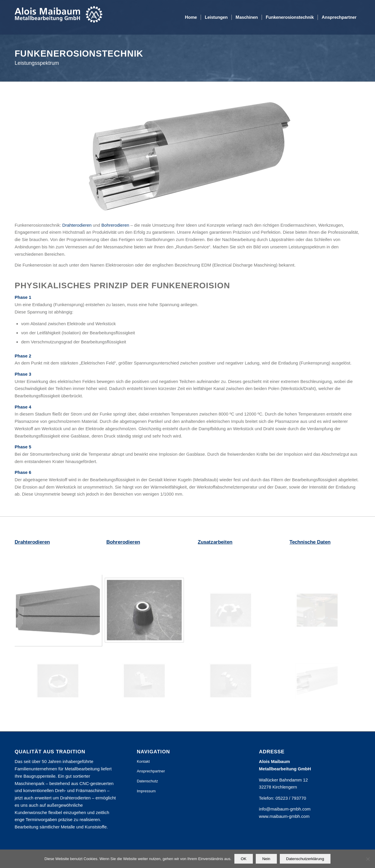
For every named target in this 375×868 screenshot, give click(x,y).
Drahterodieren (77, 225)
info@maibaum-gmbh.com (285, 809)
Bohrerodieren (115, 225)
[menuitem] (191, 17)
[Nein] (368, 859)
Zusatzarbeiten (215, 542)
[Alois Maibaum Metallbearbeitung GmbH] (59, 17)
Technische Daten (310, 542)
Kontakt (143, 761)
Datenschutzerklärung (305, 859)
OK (244, 859)
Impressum (146, 791)
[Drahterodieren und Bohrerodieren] (187, 157)
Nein (266, 859)
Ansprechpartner (151, 771)
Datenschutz (147, 781)
